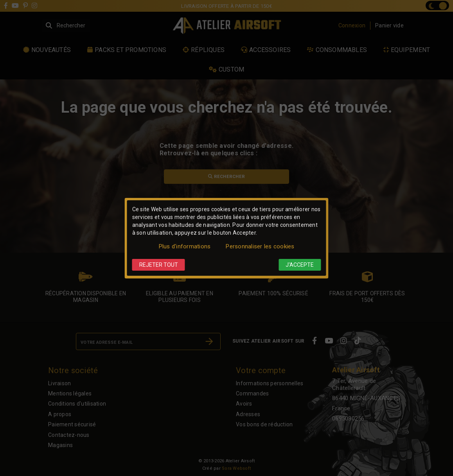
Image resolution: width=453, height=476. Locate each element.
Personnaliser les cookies (260, 246)
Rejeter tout (159, 265)
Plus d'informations (185, 246)
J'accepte (300, 265)
